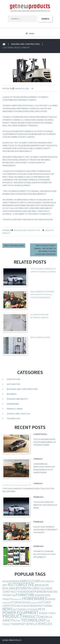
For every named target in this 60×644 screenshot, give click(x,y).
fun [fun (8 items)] (13, 595)
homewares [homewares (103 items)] (35, 598)
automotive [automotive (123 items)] (21, 584)
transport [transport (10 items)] (18, 624)
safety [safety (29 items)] (8, 620)
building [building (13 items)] (9, 588)
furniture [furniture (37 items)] (25, 595)
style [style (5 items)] (17, 621)
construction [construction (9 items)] (12, 592)
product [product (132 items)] (12, 616)
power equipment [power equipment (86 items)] (20, 613)
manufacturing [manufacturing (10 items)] (41, 606)
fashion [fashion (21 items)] (40, 592)
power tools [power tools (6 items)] (47, 613)
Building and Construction (25, 44)
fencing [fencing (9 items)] (52, 592)
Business (12, 394)
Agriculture (13, 379)
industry (49, 230)
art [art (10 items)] (5, 585)
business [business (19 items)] (23, 588)
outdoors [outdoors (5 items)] (31, 610)
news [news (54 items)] (7, 609)
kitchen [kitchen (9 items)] (45, 602)
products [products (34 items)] (31, 617)
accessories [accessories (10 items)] (11, 581)
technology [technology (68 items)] (33, 620)
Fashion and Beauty (17, 399)
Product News (15, 409)
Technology (14, 419)
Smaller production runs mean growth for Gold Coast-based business (42, 294)
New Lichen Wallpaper (14, 246)
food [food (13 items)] (6, 595)
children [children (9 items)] (46, 588)
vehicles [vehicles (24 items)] (45, 624)
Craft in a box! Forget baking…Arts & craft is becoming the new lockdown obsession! (45, 250)
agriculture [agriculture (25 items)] (30, 581)
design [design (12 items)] (28, 592)
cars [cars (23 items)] (35, 588)
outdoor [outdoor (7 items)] (19, 609)
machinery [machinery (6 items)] (23, 606)
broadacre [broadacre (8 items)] (42, 585)
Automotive (13, 384)
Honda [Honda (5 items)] (51, 599)
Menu (32, 33)
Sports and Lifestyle (18, 414)
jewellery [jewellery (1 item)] (35, 603)
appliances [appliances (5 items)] (47, 581)
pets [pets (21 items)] (41, 609)
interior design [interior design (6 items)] (20, 602)
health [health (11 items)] (8, 599)
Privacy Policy (15, 640)
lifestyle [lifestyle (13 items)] (9, 606)
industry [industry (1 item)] (6, 603)
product (6, 233)
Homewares (13, 404)
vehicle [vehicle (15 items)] (32, 624)
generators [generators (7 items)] (42, 595)
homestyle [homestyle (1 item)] (17, 599)
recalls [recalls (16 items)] (46, 617)
